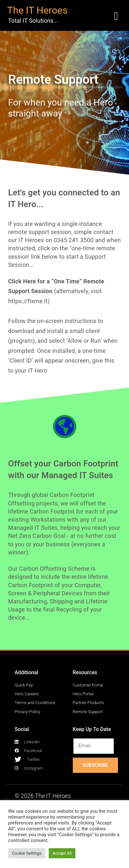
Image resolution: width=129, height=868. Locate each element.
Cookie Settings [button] (27, 853)
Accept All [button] (62, 853)
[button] (116, 16)
